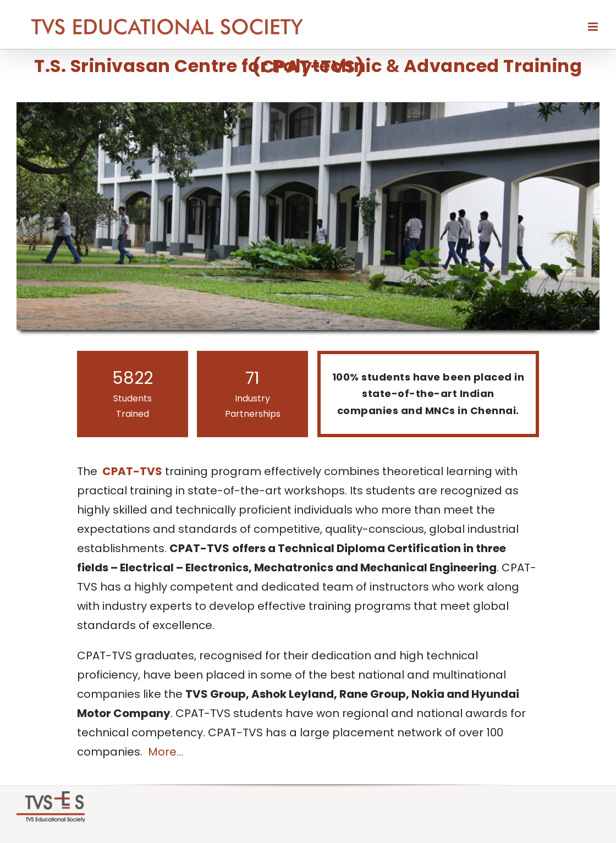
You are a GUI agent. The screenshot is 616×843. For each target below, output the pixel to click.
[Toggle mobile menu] (594, 27)
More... (166, 752)
